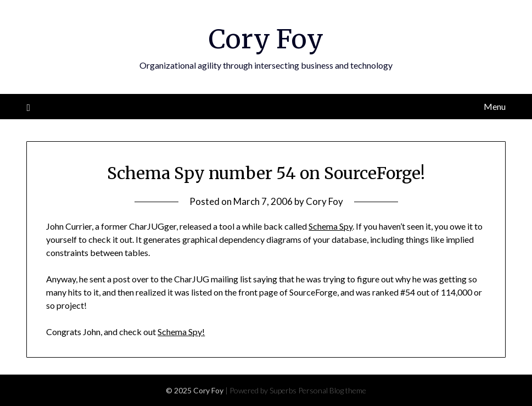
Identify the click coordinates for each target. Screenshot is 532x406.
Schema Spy (331, 226)
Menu (495, 106)
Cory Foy (266, 39)
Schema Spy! (181, 332)
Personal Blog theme (332, 390)
